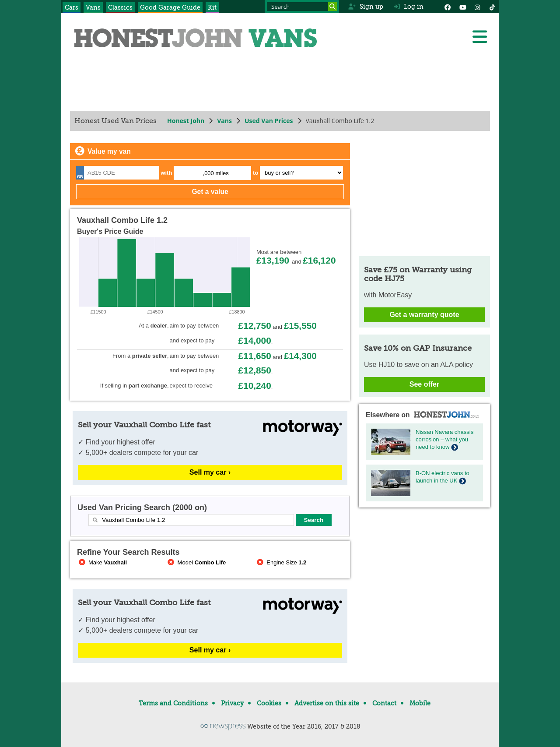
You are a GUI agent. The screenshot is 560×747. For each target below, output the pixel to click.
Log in (409, 7)
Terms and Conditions (173, 703)
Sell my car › (210, 472)
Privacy (232, 703)
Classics (120, 7)
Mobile (420, 703)
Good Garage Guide (170, 7)
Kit (212, 7)
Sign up (366, 7)
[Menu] (479, 37)
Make (102, 562)
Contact (384, 703)
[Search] (332, 7)
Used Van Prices (269, 121)
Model (196, 562)
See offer (424, 384)
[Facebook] (448, 7)
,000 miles (216, 173)
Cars (72, 7)
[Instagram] (477, 7)
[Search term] (302, 7)
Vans (93, 7)
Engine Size (281, 562)
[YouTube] (462, 7)
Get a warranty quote (424, 315)
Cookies (269, 703)
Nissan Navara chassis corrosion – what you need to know (444, 439)
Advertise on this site (327, 703)
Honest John (186, 121)
